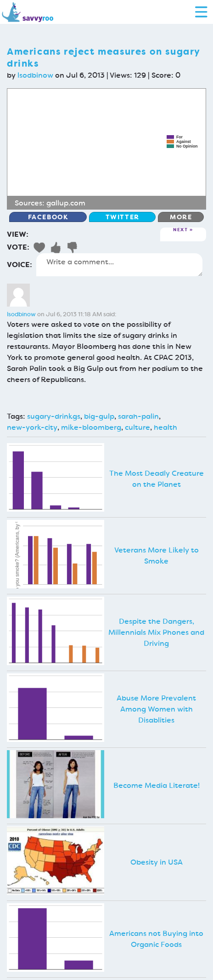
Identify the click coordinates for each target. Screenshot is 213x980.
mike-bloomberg (91, 427)
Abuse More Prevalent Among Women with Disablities (156, 709)
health (165, 427)
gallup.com (66, 203)
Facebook (48, 217)
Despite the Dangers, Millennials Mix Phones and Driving (156, 632)
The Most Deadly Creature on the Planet (157, 479)
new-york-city (32, 427)
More (181, 217)
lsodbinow (35, 75)
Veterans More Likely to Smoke (157, 556)
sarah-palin (138, 416)
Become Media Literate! (157, 785)
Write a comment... (119, 265)
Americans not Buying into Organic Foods (156, 939)
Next (180, 230)
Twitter (123, 217)
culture (137, 427)
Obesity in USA (157, 862)
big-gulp (99, 416)
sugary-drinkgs (54, 416)
